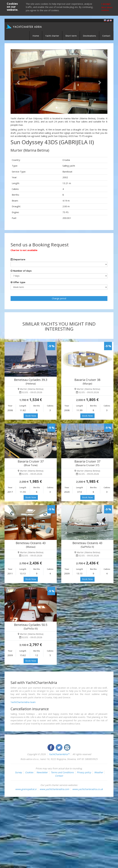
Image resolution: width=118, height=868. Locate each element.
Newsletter (42, 772)
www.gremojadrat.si (26, 789)
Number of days (21, 271)
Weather (99, 772)
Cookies (29, 772)
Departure (18, 259)
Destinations (89, 36)
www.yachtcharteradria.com (54, 789)
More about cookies (107, 9)
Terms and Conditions (62, 772)
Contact (106, 36)
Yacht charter (52, 36)
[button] (18, 82)
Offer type (18, 282)
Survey (18, 772)
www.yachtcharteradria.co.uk (88, 789)
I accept (106, 4)
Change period (59, 298)
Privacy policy (84, 772)
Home (36, 36)
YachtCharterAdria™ (59, 754)
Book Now (31, 416)
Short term (71, 36)
